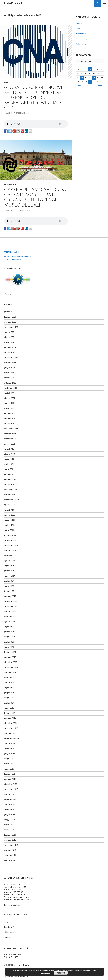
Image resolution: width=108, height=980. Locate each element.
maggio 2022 (10, 403)
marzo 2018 (9, 647)
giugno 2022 (10, 398)
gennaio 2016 (10, 779)
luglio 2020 (9, 510)
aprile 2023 (9, 373)
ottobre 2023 (10, 362)
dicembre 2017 (11, 662)
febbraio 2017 (10, 713)
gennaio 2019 (10, 596)
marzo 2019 (9, 586)
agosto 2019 (10, 561)
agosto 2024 (10, 332)
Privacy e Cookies (12, 905)
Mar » (101, 86)
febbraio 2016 (10, 774)
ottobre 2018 (10, 611)
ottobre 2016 (10, 733)
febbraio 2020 (10, 535)
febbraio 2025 (10, 317)
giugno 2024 (10, 337)
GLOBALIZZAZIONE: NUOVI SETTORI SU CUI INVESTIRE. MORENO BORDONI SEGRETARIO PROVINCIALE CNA (34, 97)
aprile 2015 (9, 825)
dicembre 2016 (11, 723)
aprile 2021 (9, 464)
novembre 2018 (11, 606)
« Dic (79, 86)
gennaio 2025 (10, 322)
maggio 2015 (10, 820)
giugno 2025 (10, 312)
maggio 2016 (10, 759)
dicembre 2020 (11, 484)
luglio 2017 (9, 687)
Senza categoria (83, 39)
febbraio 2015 (10, 835)
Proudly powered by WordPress (16, 977)
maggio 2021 (10, 459)
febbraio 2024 (10, 347)
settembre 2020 (11, 500)
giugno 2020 (10, 515)
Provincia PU (11, 185)
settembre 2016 (11, 738)
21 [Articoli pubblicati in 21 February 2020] (94, 78)
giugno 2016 (10, 754)
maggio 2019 (10, 576)
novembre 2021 (11, 428)
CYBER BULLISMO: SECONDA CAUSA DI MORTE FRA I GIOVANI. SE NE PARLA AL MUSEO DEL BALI (35, 197)
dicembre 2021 (11, 423)
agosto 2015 (10, 804)
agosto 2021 (10, 444)
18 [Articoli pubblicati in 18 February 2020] (82, 78)
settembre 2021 (11, 439)
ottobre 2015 (10, 794)
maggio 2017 (10, 698)
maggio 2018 (10, 637)
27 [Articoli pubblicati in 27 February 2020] (90, 82)
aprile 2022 (9, 408)
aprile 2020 (9, 525)
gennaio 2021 (10, 479)
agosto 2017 (10, 682)
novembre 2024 (11, 327)
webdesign (9, 965)
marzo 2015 (9, 830)
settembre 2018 (11, 616)
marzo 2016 (9, 769)
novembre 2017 (11, 667)
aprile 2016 (9, 764)
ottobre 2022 (10, 383)
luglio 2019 (9, 566)
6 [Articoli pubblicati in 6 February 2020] (90, 69)
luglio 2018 (9, 627)
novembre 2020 (11, 489)
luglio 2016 (9, 748)
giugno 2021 (10, 454)
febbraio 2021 (10, 474)
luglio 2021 (9, 449)
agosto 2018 (10, 621)
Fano (7, 82)
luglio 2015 (9, 809)
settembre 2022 (11, 388)
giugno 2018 (10, 632)
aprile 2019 (9, 581)
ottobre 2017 (10, 672)
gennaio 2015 (10, 840)
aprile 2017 (9, 703)
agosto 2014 (10, 860)
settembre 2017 (11, 677)
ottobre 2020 (10, 495)
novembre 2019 (11, 545)
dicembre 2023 (11, 352)
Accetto (61, 973)
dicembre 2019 (11, 540)
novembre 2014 (11, 845)
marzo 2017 (9, 708)
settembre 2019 (11, 555)
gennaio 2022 (10, 418)
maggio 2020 (10, 520)
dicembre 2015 (11, 784)
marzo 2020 (9, 530)
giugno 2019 (10, 571)
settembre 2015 (11, 799)
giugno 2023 (10, 368)
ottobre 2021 (10, 434)
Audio (9, 113)
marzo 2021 (9, 469)
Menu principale (105, 3)
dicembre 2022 (11, 378)
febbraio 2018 (10, 652)
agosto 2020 (10, 505)
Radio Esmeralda (14, 3)
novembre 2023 (11, 357)
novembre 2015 (11, 789)
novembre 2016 (11, 728)
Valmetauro (81, 44)
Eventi (79, 23)
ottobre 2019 (10, 550)
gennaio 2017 (10, 718)
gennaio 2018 (10, 657)
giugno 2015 (10, 814)
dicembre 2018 (11, 601)
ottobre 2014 (10, 850)
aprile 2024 (9, 342)
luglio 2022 (9, 393)
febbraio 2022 (10, 413)
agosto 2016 (10, 743)
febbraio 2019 (10, 591)
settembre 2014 (11, 855)
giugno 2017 (10, 693)
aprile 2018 (9, 642)
